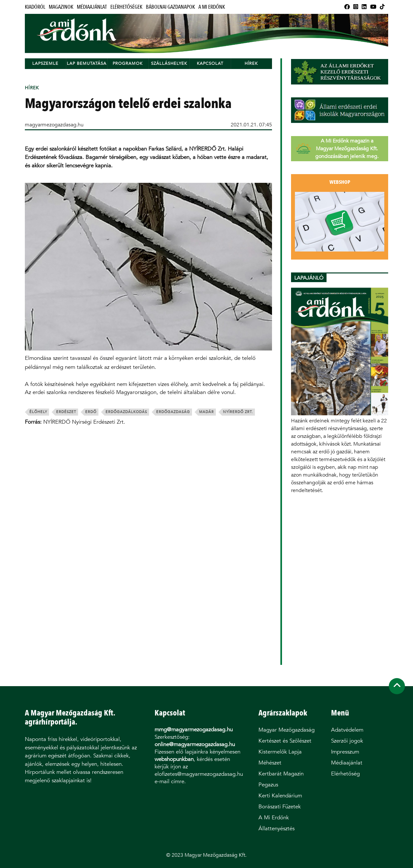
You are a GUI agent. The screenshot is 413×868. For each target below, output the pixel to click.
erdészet (66, 412)
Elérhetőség (345, 774)
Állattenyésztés (277, 829)
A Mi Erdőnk (212, 7)
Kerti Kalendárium (280, 796)
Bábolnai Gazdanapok (170, 7)
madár (206, 412)
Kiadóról (35, 7)
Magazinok (61, 7)
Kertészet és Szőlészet (285, 741)
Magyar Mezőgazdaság (287, 730)
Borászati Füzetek (280, 807)
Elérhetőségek (126, 7)
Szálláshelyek (169, 63)
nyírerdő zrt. (238, 412)
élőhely (38, 412)
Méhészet (270, 763)
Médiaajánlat (92, 7)
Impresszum (345, 752)
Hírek (251, 63)
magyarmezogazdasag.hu (54, 125)
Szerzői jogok (347, 741)
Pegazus (268, 785)
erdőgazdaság (173, 412)
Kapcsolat (210, 63)
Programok (128, 63)
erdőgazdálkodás (126, 412)
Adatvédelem (347, 730)
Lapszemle (45, 63)
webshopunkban (174, 759)
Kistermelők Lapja (280, 752)
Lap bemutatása (87, 63)
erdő (91, 412)
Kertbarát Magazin (281, 774)
